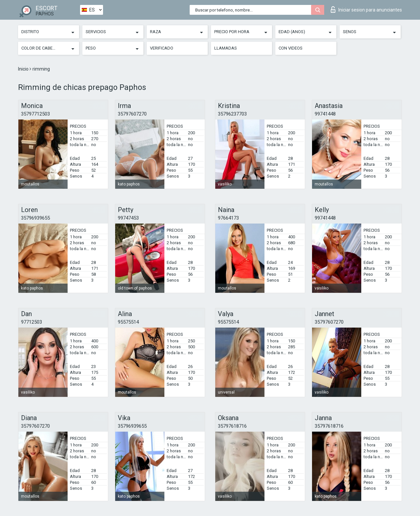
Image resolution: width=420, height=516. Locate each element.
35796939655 (35, 218)
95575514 (128, 322)
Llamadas (226, 48)
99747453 (128, 218)
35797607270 (132, 114)
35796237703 (232, 114)
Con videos (291, 48)
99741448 (325, 114)
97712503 (31, 322)
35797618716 (232, 426)
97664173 (228, 218)
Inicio (24, 69)
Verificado (162, 48)
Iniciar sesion (366, 10)
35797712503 (35, 114)
